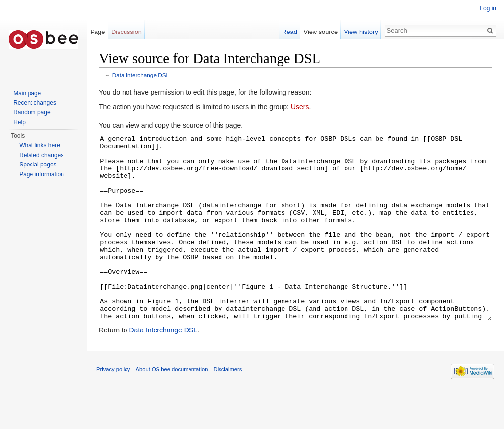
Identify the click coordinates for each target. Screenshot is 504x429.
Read (290, 32)
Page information (42, 174)
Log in (488, 8)
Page (97, 32)
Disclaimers (228, 406)
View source (321, 32)
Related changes (41, 155)
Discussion (126, 32)
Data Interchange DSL (141, 75)
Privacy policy (113, 406)
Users (300, 107)
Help (19, 122)
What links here (40, 145)
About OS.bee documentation (172, 406)
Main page (27, 93)
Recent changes (35, 103)
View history (361, 32)
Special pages (38, 165)
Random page (32, 112)
